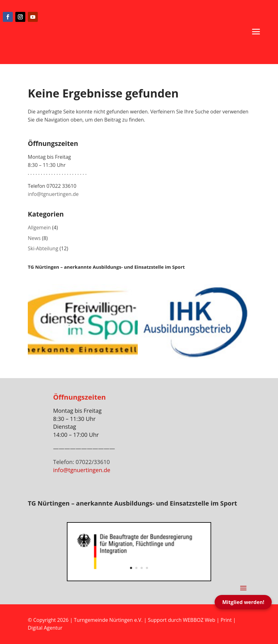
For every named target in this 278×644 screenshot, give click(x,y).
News (34, 238)
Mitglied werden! (243, 602)
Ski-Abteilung (43, 248)
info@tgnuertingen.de (53, 194)
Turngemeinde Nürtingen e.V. (109, 620)
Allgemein (39, 227)
